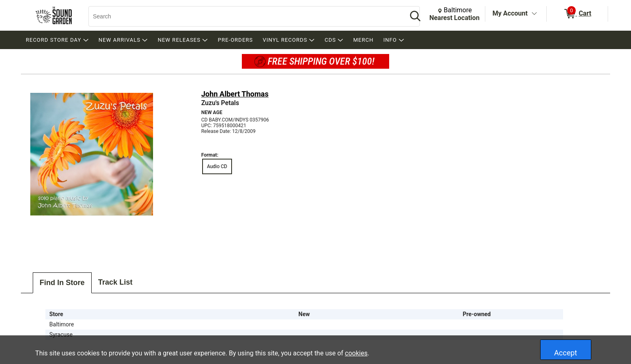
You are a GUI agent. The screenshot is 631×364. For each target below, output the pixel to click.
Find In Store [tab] (62, 283)
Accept (566, 353)
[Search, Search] (244, 16)
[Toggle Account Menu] (534, 14)
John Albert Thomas (235, 94)
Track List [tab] (115, 282)
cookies (356, 353)
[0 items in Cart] (577, 14)
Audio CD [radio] (217, 166)
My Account (510, 13)
